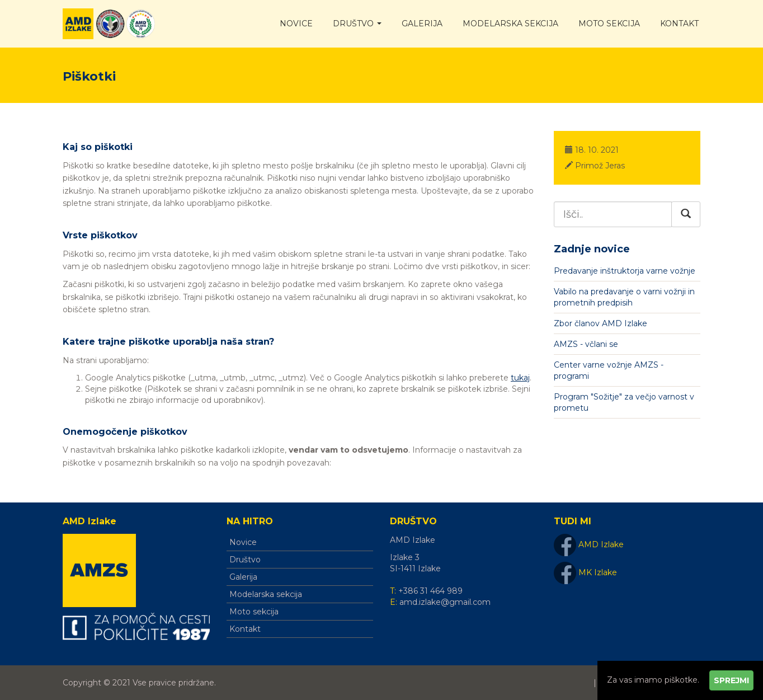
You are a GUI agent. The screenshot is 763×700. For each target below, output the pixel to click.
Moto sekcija (609, 24)
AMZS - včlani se (586, 344)
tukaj (520, 378)
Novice (296, 24)
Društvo (357, 24)
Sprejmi (731, 680)
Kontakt (679, 24)
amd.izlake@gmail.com (445, 602)
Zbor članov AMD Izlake (600, 323)
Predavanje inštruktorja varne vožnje (625, 271)
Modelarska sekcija (510, 24)
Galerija (422, 24)
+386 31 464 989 (430, 591)
